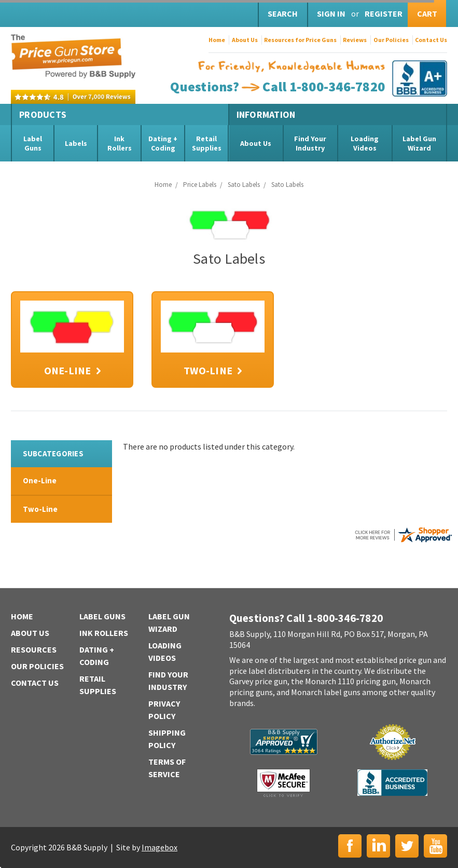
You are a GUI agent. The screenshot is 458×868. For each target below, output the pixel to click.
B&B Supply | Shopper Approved (284, 742)
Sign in (331, 13)
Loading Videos (365, 143)
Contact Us (431, 40)
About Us (245, 40)
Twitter (407, 846)
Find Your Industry (310, 143)
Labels (76, 143)
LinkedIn (378, 846)
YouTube (435, 846)
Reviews (355, 40)
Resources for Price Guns (300, 40)
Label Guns (33, 143)
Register (384, 13)
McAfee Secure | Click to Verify (283, 783)
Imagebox (159, 847)
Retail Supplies (207, 143)
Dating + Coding (163, 143)
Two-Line (40, 509)
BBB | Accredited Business (392, 783)
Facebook (350, 846)
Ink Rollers (120, 143)
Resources (34, 649)
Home (217, 40)
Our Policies (391, 40)
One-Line (40, 480)
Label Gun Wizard (419, 143)
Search (283, 13)
